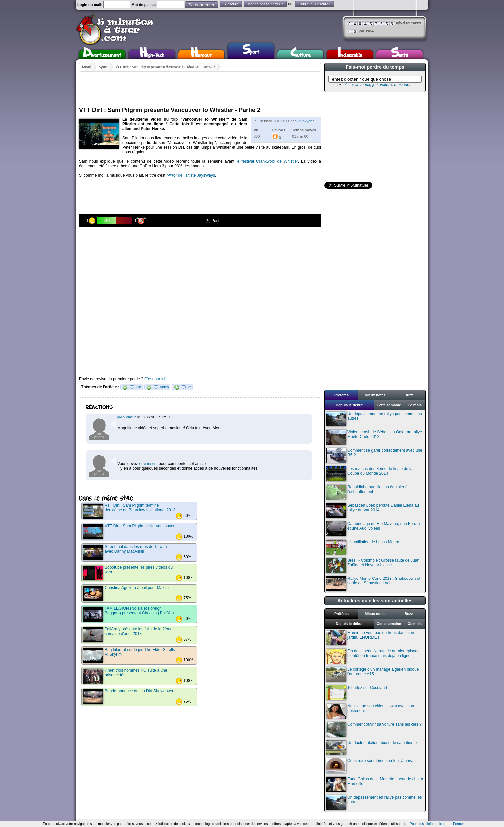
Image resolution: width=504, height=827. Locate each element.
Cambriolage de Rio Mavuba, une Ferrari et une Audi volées (373, 529)
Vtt (189, 387)
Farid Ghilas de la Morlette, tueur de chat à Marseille (375, 784)
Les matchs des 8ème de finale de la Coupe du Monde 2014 (369, 474)
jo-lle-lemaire (127, 417)
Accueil (87, 67)
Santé (400, 54)
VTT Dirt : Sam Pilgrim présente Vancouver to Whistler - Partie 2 (165, 67)
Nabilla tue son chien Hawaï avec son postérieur (370, 711)
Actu (349, 85)
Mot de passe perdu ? (265, 4)
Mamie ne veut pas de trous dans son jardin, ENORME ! (370, 638)
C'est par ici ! (156, 379)
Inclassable (350, 54)
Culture (300, 54)
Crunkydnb (305, 121)
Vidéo (164, 387)
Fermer (458, 824)
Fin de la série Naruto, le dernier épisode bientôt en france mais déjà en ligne (373, 656)
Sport (251, 50)
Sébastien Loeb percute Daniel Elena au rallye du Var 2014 (373, 510)
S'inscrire (231, 4)
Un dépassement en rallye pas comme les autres (374, 419)
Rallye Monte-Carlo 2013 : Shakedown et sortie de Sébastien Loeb (373, 584)
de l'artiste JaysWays (191, 175)
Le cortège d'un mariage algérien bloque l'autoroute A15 (373, 674)
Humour (201, 54)
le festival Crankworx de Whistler (267, 161)
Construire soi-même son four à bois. (370, 766)
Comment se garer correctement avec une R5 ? (374, 456)
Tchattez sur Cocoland (357, 693)
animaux (363, 85)
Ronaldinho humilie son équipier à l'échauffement (367, 492)
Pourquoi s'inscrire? (315, 4)
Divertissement (102, 54)
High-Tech (152, 54)
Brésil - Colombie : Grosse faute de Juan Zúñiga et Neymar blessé (373, 565)
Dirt (138, 387)
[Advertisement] (200, 86)
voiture (386, 85)
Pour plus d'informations (427, 824)
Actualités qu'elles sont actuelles (375, 601)
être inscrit (148, 464)
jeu (375, 85)
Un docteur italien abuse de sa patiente (372, 748)
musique (401, 85)
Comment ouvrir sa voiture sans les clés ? (374, 729)
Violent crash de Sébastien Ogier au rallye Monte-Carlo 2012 (374, 437)
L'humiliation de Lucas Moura (363, 547)
